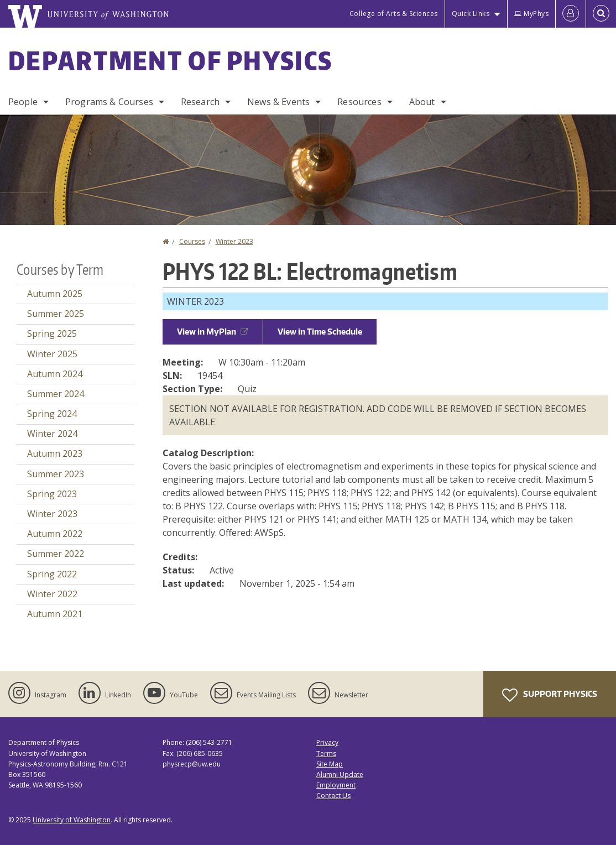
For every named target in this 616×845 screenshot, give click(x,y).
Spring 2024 (52, 414)
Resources (359, 102)
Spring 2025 (52, 333)
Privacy (327, 742)
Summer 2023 (56, 474)
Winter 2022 (52, 594)
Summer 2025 (56, 314)
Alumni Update (340, 774)
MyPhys (531, 14)
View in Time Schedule (320, 332)
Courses (192, 241)
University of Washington (72, 820)
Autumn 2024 (55, 374)
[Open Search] (601, 14)
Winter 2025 (52, 354)
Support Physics (550, 695)
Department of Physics (170, 60)
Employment (336, 785)
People (23, 102)
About (422, 102)
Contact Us (333, 796)
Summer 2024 (56, 394)
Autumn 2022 (55, 534)
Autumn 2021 (55, 614)
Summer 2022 (56, 554)
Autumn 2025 (55, 294)
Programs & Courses (109, 102)
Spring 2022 (52, 574)
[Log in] (571, 14)
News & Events (278, 102)
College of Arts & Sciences (394, 14)
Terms (326, 753)
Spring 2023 (52, 494)
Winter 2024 (52, 434)
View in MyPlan (213, 332)
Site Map (330, 764)
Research (200, 102)
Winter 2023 (234, 241)
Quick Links (471, 14)
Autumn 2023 (55, 453)
